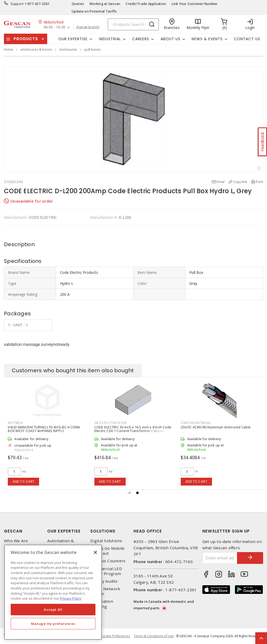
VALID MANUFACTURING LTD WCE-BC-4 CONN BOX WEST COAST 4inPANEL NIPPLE (130, 429)
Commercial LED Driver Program (106, 571)
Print (259, 182)
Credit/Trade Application (146, 4)
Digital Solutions (106, 541)
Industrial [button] (110, 39)
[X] (95, 552)
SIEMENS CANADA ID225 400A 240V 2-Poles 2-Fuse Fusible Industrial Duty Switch (44, 429)
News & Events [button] (207, 39)
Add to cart (24, 481)
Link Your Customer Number (195, 4)
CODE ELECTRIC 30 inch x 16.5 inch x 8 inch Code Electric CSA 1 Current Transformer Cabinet (219, 429)
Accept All (53, 610)
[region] (53, 592)
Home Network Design (105, 591)
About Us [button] (171, 39)
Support (17, 4)
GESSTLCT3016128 (197, 423)
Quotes (78, 4)
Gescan (13, 531)
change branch (88, 27)
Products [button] (26, 39)
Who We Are (16, 541)
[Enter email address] (220, 558)
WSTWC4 (102, 423)
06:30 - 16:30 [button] (54, 27)
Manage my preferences (53, 624)
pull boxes (93, 49)
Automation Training (102, 604)
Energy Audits (104, 581)
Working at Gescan (105, 4)
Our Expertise (64, 531)
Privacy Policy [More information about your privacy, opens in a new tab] (71, 598)
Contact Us (247, 39)
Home (9, 49)
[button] (130, 493)
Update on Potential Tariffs (94, 11)
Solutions (103, 531)
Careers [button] (141, 39)
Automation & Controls (61, 543)
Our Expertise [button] (73, 39)
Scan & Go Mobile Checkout (107, 551)
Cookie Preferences (115, 636)
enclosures (68, 49)
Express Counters (108, 561)
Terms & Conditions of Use (154, 636)
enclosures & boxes (36, 49)
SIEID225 (15, 423)
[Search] (133, 24)
